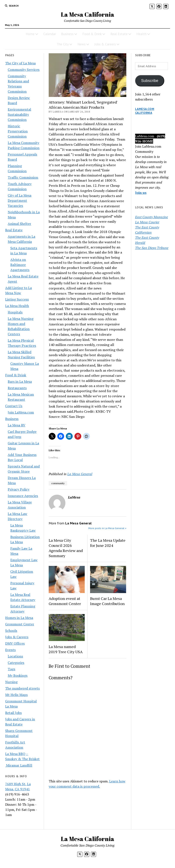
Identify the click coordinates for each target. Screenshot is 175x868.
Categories (16, 663)
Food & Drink (92, 34)
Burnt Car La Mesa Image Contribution (107, 601)
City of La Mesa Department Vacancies (20, 200)
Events (10, 650)
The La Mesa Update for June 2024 (108, 543)
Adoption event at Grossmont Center (65, 601)
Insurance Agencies (23, 496)
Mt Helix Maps (16, 695)
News (81, 44)
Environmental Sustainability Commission (19, 114)
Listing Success (17, 299)
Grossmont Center (20, 624)
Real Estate (119, 34)
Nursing (11, 682)
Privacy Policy (19, 489)
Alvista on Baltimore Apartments (20, 265)
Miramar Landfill (19, 765)
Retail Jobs (13, 713)
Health (141, 34)
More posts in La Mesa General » (107, 528)
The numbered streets (22, 688)
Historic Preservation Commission (18, 131)
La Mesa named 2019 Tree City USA (66, 649)
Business (67, 34)
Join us (141, 193)
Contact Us (14, 406)
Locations (15, 656)
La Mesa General (80, 474)
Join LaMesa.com (21, 412)
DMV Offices (15, 643)
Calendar (50, 34)
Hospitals (15, 312)
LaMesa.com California (145, 111)
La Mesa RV (17, 425)
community (58, 483)
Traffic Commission (23, 177)
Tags (11, 669)
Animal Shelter (19, 224)
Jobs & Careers (105, 44)
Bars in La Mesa (20, 381)
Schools (11, 631)
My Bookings (18, 675)
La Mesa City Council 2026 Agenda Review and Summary (66, 548)
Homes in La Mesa (19, 618)
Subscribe (150, 81)
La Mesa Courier (147, 222)
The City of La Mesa (20, 63)
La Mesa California (88, 14)
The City (63, 44)
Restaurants (17, 388)
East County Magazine (152, 217)
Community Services (24, 70)
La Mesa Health (17, 306)
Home (30, 34)
